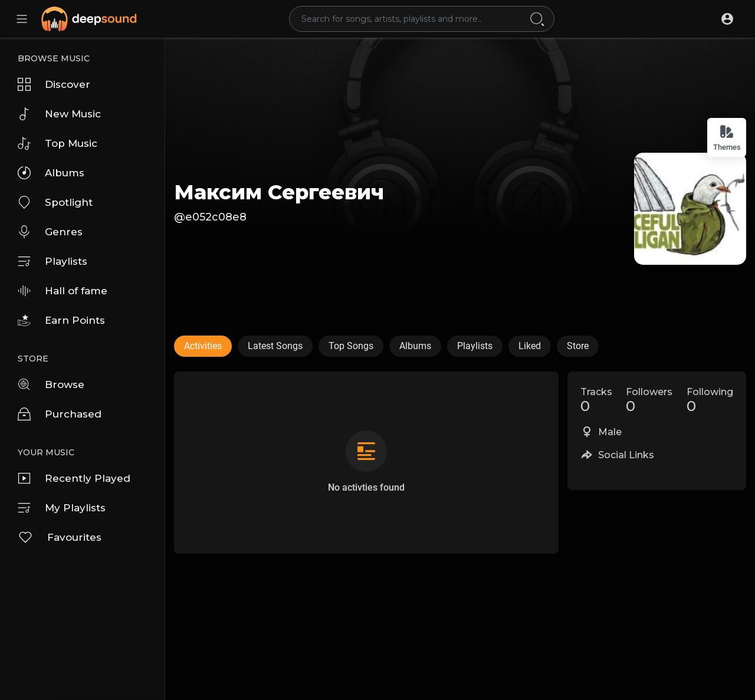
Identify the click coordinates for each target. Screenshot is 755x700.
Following (710, 400)
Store (578, 346)
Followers (649, 400)
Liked (530, 346)
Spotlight (55, 202)
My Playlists (62, 508)
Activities (203, 346)
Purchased (60, 414)
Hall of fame (63, 291)
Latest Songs (275, 346)
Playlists (52, 261)
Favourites (60, 537)
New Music (59, 114)
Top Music (58, 143)
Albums (51, 173)
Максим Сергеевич (279, 192)
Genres (50, 232)
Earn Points (61, 320)
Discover (54, 84)
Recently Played (74, 478)
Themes (727, 138)
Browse (51, 384)
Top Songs (351, 346)
